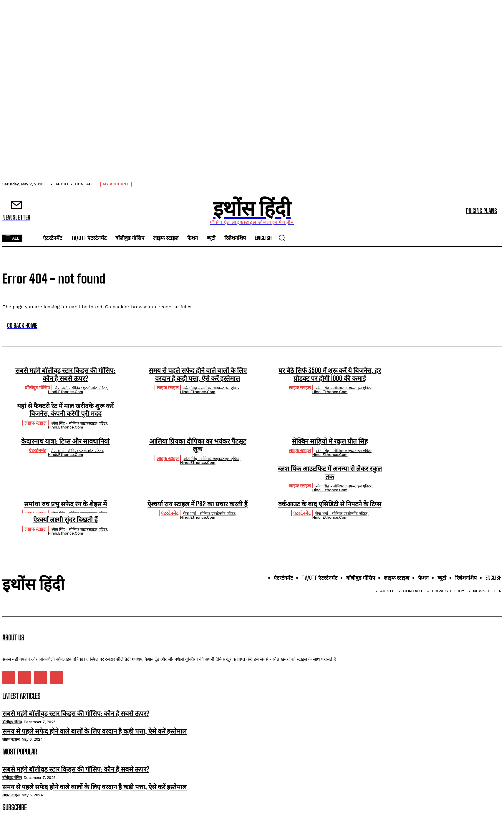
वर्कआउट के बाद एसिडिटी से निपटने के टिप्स (330, 504)
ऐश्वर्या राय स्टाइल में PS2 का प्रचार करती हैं (198, 504)
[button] (282, 238)
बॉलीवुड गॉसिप (37, 387)
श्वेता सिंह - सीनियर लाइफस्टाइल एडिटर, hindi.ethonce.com (210, 390)
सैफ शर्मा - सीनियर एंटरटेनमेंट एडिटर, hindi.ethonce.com (78, 390)
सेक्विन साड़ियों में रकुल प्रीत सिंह (330, 441)
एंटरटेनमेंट (38, 450)
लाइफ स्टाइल (168, 387)
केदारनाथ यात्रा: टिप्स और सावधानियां (65, 441)
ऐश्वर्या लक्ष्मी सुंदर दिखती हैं (66, 519)
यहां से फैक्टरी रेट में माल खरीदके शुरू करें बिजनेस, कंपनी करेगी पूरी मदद (65, 410)
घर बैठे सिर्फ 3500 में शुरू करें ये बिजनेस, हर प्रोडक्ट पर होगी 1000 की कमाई (330, 374)
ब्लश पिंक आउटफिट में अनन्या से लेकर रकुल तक (330, 472)
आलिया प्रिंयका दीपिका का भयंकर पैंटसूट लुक (198, 445)
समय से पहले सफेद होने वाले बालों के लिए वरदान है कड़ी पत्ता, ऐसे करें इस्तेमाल (198, 374)
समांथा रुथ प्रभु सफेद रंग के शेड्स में (66, 504)
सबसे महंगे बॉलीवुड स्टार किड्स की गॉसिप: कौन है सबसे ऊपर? (65, 374)
